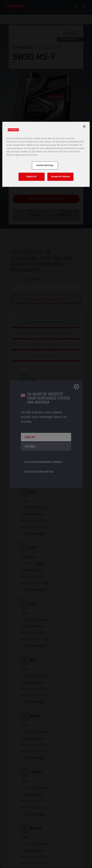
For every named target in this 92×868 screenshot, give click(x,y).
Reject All (32, 177)
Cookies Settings (45, 165)
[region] (46, 154)
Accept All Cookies (60, 177)
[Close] (84, 126)
